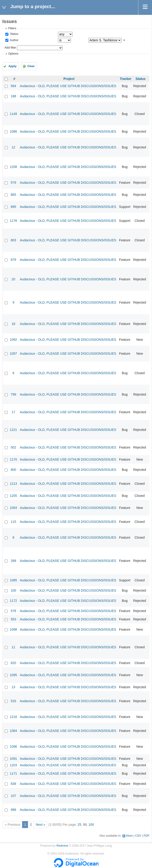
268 (13, 561)
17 (14, 412)
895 (13, 207)
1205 (13, 496)
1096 (13, 747)
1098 (13, 629)
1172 (13, 601)
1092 (13, 340)
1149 (13, 114)
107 (13, 796)
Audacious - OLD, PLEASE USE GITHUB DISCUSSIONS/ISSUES (68, 86)
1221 (13, 430)
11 (14, 647)
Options (13, 54)
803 (13, 240)
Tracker (126, 79)
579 (13, 183)
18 (14, 324)
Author (14, 40)
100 (13, 590)
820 (13, 663)
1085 (13, 580)
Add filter (10, 48)
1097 (13, 354)
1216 (13, 717)
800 (13, 470)
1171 (13, 773)
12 (14, 147)
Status (14, 34)
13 (14, 687)
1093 (13, 508)
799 (13, 394)
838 (13, 784)
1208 (13, 167)
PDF (147, 836)
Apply (12, 66)
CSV (138, 836)
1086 (13, 131)
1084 (13, 731)
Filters (12, 28)
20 (14, 279)
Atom (129, 836)
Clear (31, 66)
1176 (13, 221)
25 (80, 825)
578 (13, 611)
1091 (13, 759)
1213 (13, 484)
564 (13, 86)
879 (13, 260)
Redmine (62, 846)
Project (69, 79)
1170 (13, 459)
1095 (13, 675)
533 (13, 701)
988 (13, 810)
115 (13, 522)
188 (13, 96)
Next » (41, 825)
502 (13, 447)
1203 (13, 765)
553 (13, 619)
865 (13, 195)
